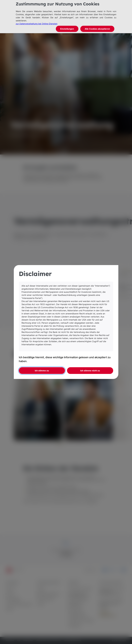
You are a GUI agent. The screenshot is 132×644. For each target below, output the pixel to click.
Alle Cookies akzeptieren (97, 29)
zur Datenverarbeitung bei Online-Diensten (37, 24)
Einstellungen (67, 29)
